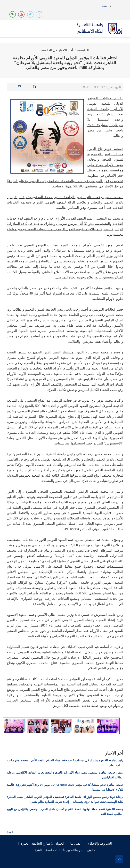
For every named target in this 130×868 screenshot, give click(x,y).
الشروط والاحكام (100, 844)
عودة (10, 832)
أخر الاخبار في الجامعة (57, 50)
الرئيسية (83, 50)
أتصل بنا (76, 844)
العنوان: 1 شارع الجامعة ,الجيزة (43, 844)
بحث (105, 6)
